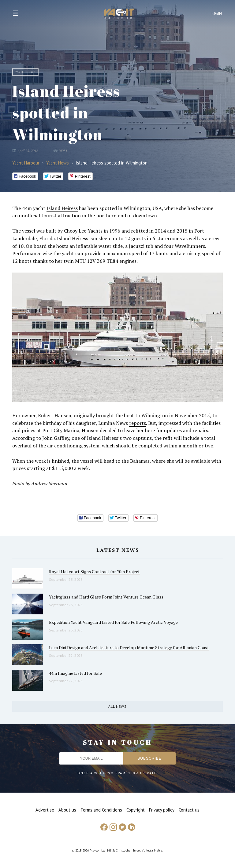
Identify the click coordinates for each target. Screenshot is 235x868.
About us (67, 810)
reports (138, 423)
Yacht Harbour (119, 15)
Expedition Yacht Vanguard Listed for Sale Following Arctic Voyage (113, 622)
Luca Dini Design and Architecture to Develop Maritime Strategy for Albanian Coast (129, 647)
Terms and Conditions (101, 810)
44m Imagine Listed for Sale (75, 673)
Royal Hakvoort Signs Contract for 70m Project (94, 571)
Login (216, 14)
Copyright (136, 810)
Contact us (189, 810)
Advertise (45, 810)
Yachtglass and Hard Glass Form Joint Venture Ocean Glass (106, 597)
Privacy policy (162, 810)
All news (117, 706)
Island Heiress (62, 208)
